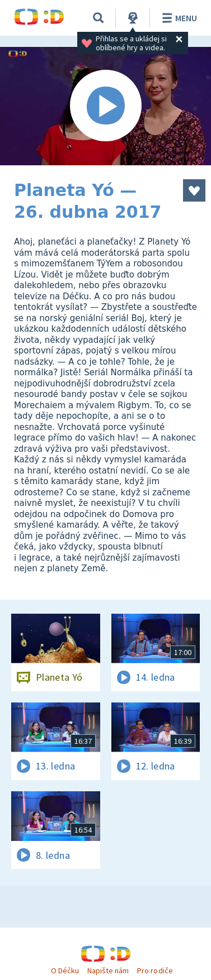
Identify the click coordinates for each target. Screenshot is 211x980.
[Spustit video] (105, 106)
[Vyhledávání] (99, 18)
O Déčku (65, 971)
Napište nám (108, 971)
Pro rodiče (155, 971)
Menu (178, 18)
